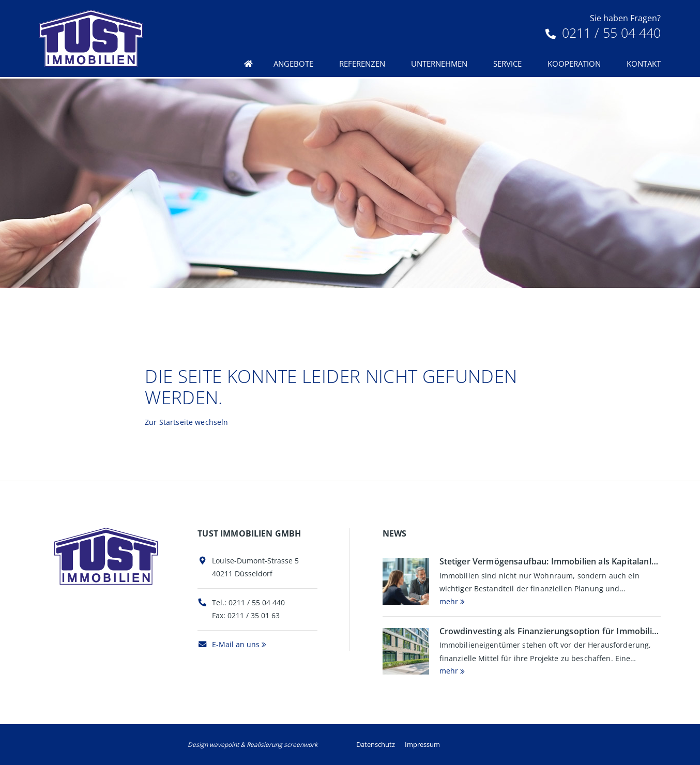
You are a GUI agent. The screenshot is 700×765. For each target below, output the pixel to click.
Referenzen (362, 64)
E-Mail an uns (229, 644)
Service (507, 64)
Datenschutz (376, 744)
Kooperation (574, 64)
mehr (449, 601)
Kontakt (644, 64)
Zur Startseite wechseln (186, 422)
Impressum (422, 744)
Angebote (293, 64)
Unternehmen (439, 64)
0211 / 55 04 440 (603, 33)
